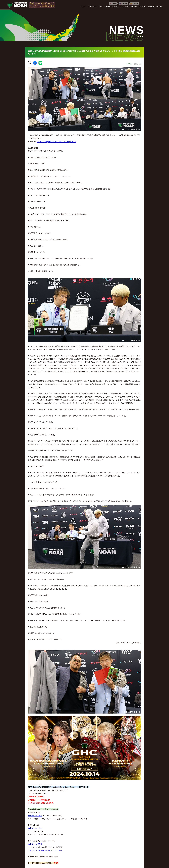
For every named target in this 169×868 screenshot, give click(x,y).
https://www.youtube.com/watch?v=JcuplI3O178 (57, 141)
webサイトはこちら (35, 816)
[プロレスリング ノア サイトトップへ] (17, 5)
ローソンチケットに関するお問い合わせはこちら (45, 850)
